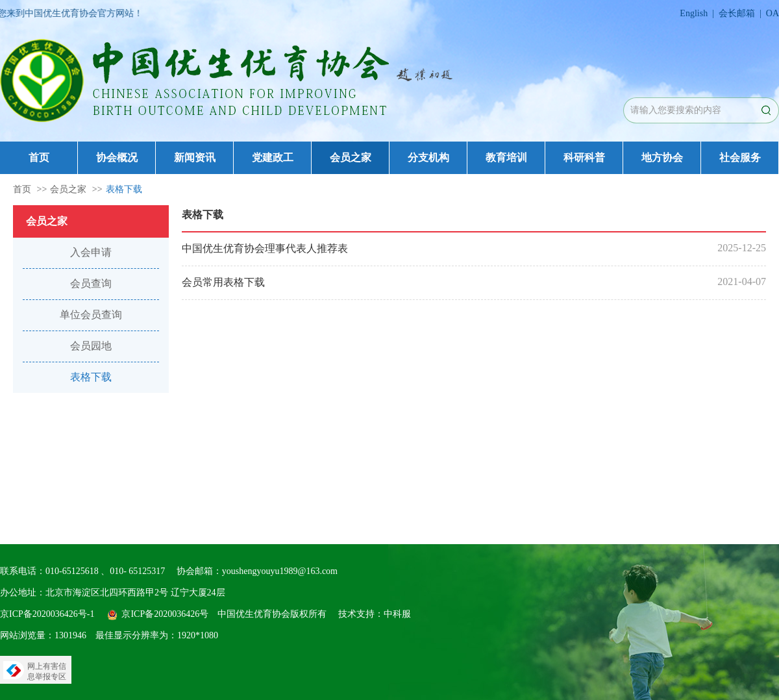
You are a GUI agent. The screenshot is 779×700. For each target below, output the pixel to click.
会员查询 (91, 283)
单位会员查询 (91, 315)
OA (773, 13)
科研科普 (584, 157)
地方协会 (662, 157)
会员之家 (351, 157)
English (694, 13)
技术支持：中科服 (375, 614)
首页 (39, 157)
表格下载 (124, 189)
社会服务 (740, 157)
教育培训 (506, 157)
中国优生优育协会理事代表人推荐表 (265, 248)
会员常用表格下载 (223, 282)
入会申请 (91, 252)
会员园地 (91, 346)
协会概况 (117, 157)
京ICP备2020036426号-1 (47, 614)
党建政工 (273, 157)
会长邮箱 (737, 13)
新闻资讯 (195, 157)
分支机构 (428, 157)
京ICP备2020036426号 (165, 614)
